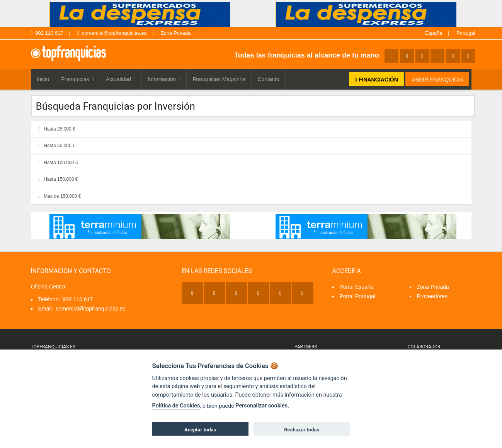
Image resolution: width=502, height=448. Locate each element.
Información (164, 79)
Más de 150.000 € (59, 196)
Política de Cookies (176, 406)
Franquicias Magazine (219, 79)
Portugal (466, 33)
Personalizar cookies (261, 406)
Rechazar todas (302, 430)
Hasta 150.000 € (57, 179)
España (434, 33)
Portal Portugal (358, 296)
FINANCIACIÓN (377, 80)
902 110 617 (47, 33)
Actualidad (121, 79)
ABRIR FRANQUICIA (437, 80)
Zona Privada (176, 33)
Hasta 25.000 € (56, 129)
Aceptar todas (200, 430)
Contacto (268, 79)
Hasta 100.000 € (57, 163)
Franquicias (77, 79)
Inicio (43, 79)
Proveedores (432, 296)
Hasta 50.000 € (56, 146)
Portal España (357, 287)
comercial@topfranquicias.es (112, 33)
